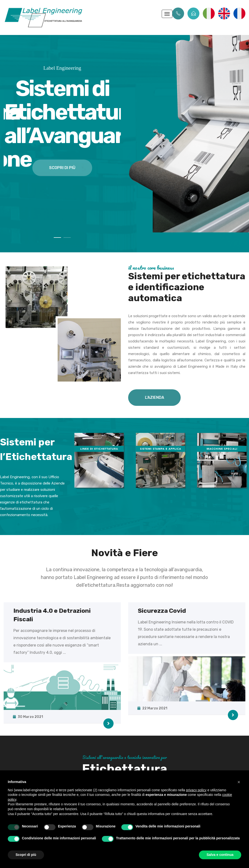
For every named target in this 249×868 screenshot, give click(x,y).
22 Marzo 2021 (153, 708)
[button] (239, 782)
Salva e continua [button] (220, 855)
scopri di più (62, 168)
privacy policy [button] (196, 790)
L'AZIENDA (155, 397)
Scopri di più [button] (26, 855)
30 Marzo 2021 (28, 717)
